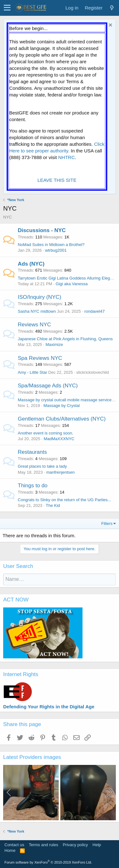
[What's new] (112, 8)
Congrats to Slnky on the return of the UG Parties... (64, 500)
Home (10, 850)
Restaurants (32, 452)
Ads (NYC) (31, 264)
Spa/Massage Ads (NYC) (48, 386)
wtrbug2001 (56, 250)
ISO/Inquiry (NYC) (40, 297)
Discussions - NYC (42, 230)
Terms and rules (43, 845)
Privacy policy (75, 845)
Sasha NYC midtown (37, 311)
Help (97, 845)
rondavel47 (95, 311)
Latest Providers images (32, 757)
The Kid (53, 505)
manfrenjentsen (61, 472)
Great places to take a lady (42, 466)
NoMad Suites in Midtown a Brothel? (51, 245)
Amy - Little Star (32, 372)
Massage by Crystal (62, 406)
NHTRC (66, 157)
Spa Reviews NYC (40, 358)
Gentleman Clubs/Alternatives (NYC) (62, 419)
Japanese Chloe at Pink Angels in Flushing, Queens (65, 339)
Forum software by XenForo (48, 862)
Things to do (33, 486)
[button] (7, 8)
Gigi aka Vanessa (72, 284)
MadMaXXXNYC (59, 439)
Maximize (54, 345)
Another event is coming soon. (46, 433)
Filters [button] (107, 523)
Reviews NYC (34, 325)
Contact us (14, 845)
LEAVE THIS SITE (57, 180)
